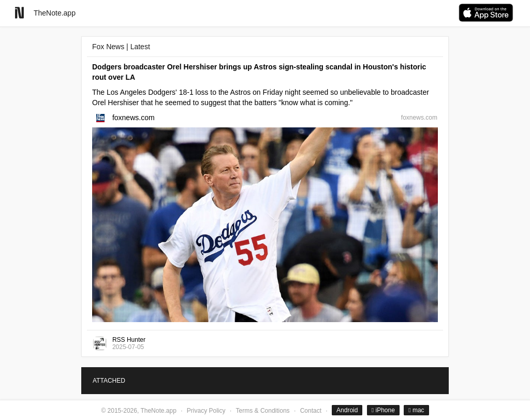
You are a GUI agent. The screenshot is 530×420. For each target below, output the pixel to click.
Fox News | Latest (121, 47)
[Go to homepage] (19, 13)
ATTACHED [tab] (109, 381)
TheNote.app (55, 13)
